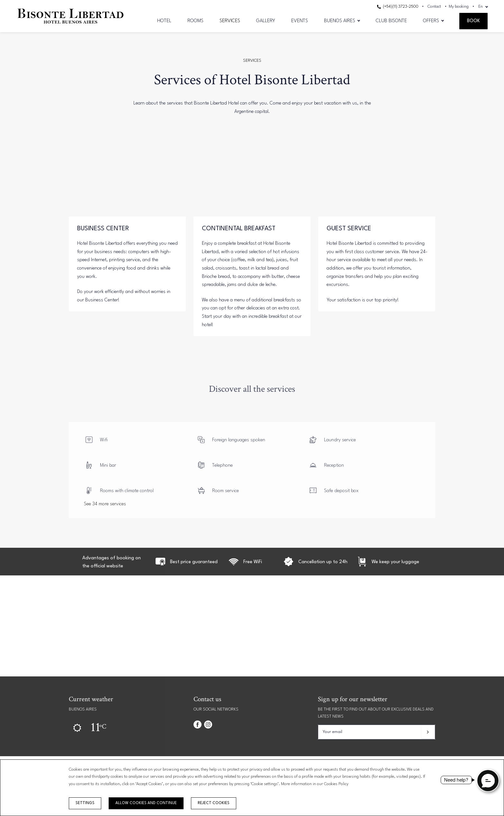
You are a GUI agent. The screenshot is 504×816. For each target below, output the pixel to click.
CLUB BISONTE (391, 21)
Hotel (164, 21)
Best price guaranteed (194, 562)
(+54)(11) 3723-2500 (398, 7)
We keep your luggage (395, 562)
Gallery (266, 21)
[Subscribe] (428, 732)
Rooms (195, 21)
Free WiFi (253, 562)
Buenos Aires (340, 21)
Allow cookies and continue (146, 803)
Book (473, 21)
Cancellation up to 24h (323, 562)
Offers (431, 21)
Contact (434, 7)
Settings (85, 803)
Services (230, 21)
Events (300, 21)
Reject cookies (214, 803)
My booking (459, 7)
